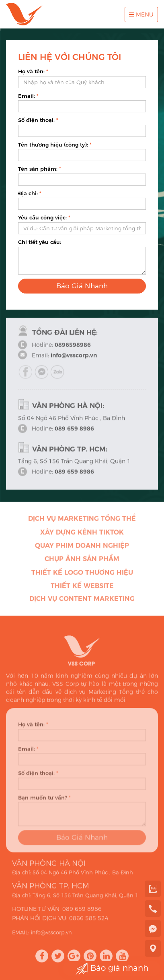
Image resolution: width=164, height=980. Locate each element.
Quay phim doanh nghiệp (82, 547)
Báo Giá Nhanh (82, 286)
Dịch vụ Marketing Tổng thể (82, 520)
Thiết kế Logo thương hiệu (82, 574)
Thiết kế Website (82, 588)
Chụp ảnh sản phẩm (82, 561)
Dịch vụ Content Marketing (82, 601)
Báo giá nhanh (112, 969)
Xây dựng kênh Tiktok (82, 534)
